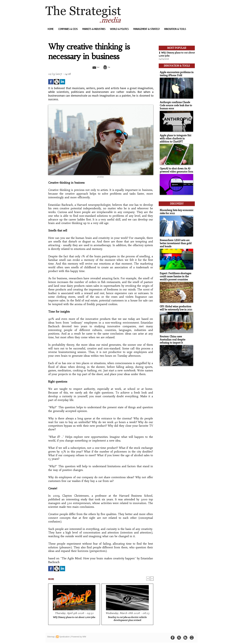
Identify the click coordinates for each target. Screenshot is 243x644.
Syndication (64, 637)
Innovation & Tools (175, 29)
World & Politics (120, 29)
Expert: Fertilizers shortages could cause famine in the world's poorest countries (175, 272)
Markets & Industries (94, 29)
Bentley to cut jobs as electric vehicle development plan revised (127, 619)
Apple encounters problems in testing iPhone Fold (176, 73)
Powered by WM (79, 637)
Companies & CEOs (68, 29)
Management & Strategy (147, 29)
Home (51, 29)
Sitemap (51, 637)
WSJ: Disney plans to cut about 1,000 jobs (74, 618)
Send (93, 67)
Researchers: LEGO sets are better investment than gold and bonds (175, 239)
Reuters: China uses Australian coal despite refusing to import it (176, 334)
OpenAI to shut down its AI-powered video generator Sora (176, 168)
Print (109, 67)
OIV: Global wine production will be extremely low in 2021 (175, 303)
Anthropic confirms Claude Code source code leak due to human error (175, 104)
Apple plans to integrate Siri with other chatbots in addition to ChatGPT (176, 137)
